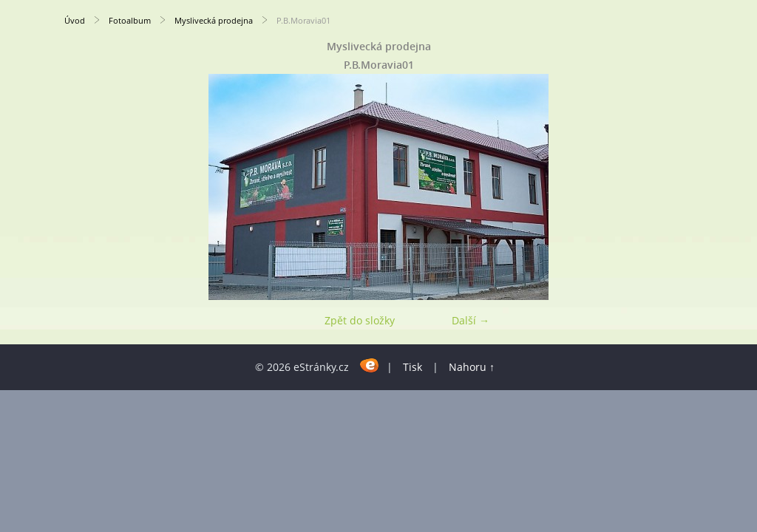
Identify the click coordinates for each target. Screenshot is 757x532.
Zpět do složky (360, 320)
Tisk (413, 367)
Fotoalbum (130, 20)
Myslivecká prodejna (214, 20)
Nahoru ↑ (472, 367)
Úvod (75, 20)
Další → (471, 320)
